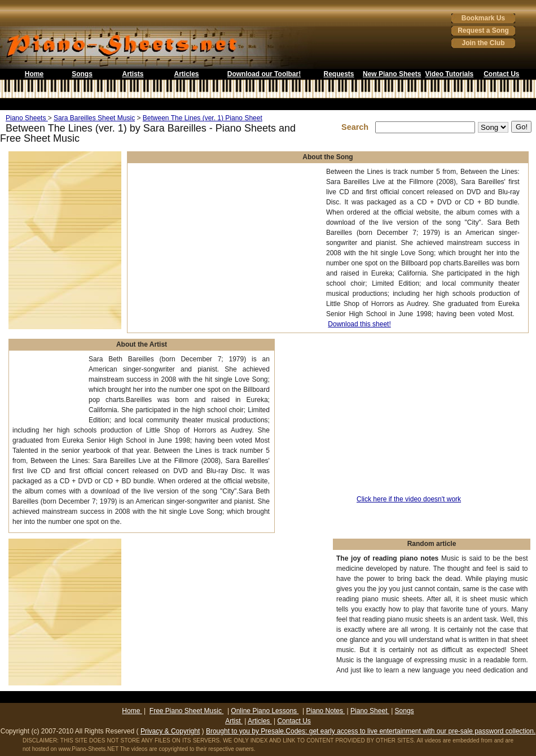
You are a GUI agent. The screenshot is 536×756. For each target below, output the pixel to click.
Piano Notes (326, 711)
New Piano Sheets (392, 74)
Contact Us (501, 74)
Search (357, 127)
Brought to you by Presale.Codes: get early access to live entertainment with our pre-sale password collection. (371, 731)
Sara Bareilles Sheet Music (94, 118)
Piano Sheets (27, 118)
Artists (133, 74)
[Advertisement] (48, 389)
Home (34, 74)
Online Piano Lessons (265, 711)
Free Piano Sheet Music (186, 711)
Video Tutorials (450, 74)
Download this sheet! (359, 324)
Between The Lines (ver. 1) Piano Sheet (203, 118)
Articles (186, 74)
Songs (82, 74)
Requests (339, 74)
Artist (234, 721)
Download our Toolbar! (264, 74)
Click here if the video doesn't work (409, 499)
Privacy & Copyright (170, 731)
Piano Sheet (370, 711)
